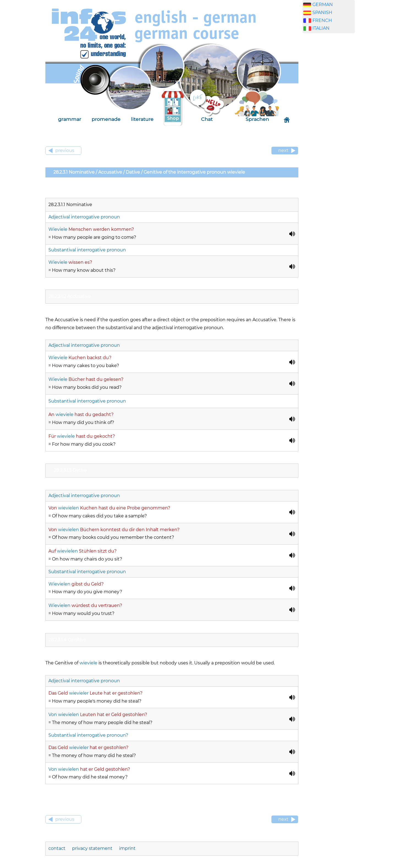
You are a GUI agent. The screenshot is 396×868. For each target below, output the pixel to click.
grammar (70, 119)
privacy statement (92, 848)
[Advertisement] (329, 124)
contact (57, 848)
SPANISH (322, 13)
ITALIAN (321, 28)
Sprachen (257, 119)
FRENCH (322, 20)
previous (65, 150)
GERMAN (323, 5)
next (283, 150)
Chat (207, 119)
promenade (106, 119)
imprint (127, 848)
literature (142, 119)
